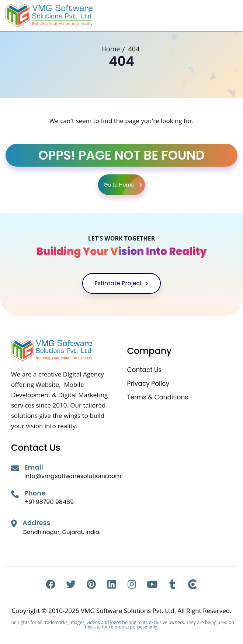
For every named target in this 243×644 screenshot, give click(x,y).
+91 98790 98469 (49, 502)
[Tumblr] (172, 584)
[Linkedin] (112, 584)
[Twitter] (71, 584)
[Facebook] (51, 584)
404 (134, 49)
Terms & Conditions (158, 397)
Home (111, 49)
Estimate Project (122, 283)
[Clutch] (193, 584)
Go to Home (124, 185)
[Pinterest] (91, 584)
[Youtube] (152, 584)
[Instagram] (132, 584)
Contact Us (145, 370)
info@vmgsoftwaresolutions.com (73, 476)
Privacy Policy (148, 384)
